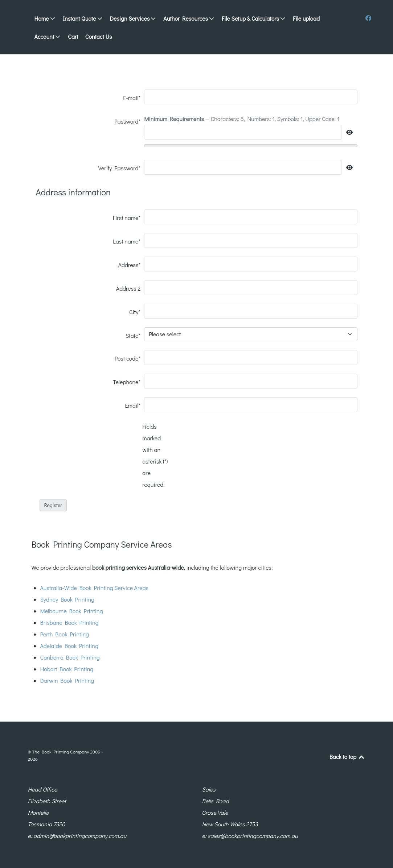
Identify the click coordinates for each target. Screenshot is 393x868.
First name (127, 218)
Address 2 (128, 288)
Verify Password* (120, 168)
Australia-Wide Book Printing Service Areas (95, 588)
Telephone (127, 382)
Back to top (347, 757)
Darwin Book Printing (67, 680)
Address (130, 265)
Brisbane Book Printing (69, 622)
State (133, 335)
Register (53, 505)
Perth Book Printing (65, 634)
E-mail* (132, 98)
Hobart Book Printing (67, 669)
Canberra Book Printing (70, 657)
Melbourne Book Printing (72, 611)
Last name (127, 241)
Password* (127, 121)
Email (133, 405)
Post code (128, 358)
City (135, 312)
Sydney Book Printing (67, 599)
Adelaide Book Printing (69, 646)
